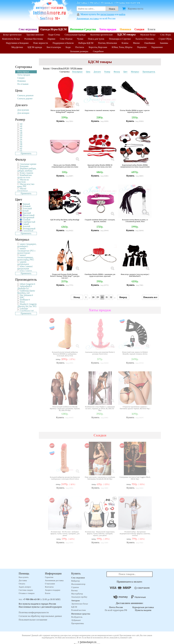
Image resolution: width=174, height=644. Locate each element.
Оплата (94, 3)
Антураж (75, 601)
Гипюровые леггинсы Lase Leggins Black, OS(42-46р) (135, 478)
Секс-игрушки (28, 29)
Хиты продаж (108, 29)
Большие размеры (79, 51)
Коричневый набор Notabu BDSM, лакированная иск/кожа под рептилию (135, 166)
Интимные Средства (83, 29)
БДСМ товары (127, 34)
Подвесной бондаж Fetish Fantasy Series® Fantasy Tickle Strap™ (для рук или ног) (65, 276)
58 (21, 144)
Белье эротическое (12, 35)
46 (21, 131)
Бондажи (24, 166)
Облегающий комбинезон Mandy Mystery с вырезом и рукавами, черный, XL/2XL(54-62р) (65, 408)
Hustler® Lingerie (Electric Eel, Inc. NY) (27, 305)
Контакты (49, 587)
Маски (136, 43)
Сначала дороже (25, 99)
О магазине (50, 584)
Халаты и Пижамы (145, 39)
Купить (60, 121)
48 (21, 133)
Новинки (125, 29)
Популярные (23, 72)
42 (21, 126)
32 (111, 297)
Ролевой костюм (78, 610)
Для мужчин (23, 110)
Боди (68, 47)
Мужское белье (148, 35)
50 (21, 135)
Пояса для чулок (96, 39)
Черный (25, 204)
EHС (22, 297)
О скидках (107, 3)
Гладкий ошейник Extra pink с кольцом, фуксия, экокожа (100, 221)
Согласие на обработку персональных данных (40, 616)
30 (102, 297)
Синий (24, 224)
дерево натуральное (23, 263)
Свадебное (98, 51)
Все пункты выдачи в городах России (37, 604)
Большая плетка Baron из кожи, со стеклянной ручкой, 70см (135, 221)
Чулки (80, 39)
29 (98, 297)
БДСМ (74, 607)
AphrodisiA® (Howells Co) (25, 287)
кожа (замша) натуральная (25, 267)
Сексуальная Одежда (75, 35)
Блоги (151, 29)
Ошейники (150, 43)
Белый (24, 211)
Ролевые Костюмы (34, 39)
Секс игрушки (78, 578)
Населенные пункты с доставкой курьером (40, 607)
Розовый (25, 206)
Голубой (25, 220)
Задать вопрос (25, 587)
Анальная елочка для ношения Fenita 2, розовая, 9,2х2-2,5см (100, 353)
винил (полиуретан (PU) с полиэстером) (26, 251)
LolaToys (24, 309)
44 (21, 129)
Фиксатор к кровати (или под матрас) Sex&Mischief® (135, 275)
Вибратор (75, 581)
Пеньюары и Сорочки (120, 39)
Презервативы (78, 623)
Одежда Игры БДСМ (53, 29)
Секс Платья (66, 39)
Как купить (24, 577)
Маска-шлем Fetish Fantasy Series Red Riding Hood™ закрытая (65, 111)
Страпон (75, 587)
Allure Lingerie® (28, 284)
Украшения (157, 47)
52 (21, 137)
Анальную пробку (79, 597)
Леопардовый (28, 229)
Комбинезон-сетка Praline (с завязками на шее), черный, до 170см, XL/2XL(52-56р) (100, 408)
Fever (23, 302)
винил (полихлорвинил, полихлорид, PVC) (26, 257)
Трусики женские (35, 35)
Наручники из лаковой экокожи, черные (100, 110)
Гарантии (49, 577)
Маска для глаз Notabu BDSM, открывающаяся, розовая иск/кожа (65, 166)
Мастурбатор (77, 594)
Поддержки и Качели (63, 43)
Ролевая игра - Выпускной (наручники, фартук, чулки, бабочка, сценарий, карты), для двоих (100, 534)
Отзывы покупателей (128, 3)
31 (107, 297)
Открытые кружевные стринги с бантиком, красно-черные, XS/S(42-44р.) (135, 408)
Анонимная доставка (88, 19)
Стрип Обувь (165, 39)
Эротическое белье (80, 604)
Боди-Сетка (54, 35)
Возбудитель (77, 617)
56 (21, 142)
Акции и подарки (53, 590)
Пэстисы (80, 47)
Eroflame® (25, 300)
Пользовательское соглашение (33, 620)
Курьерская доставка (143, 607)
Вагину (74, 590)
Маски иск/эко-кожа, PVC (26, 185)
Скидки (139, 29)
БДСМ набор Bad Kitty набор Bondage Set (65, 221)
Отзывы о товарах (27, 593)
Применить (26, 153)
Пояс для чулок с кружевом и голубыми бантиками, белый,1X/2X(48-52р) (100, 478)
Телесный (26, 209)
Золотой (25, 226)
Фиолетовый (27, 215)
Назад (77, 297)
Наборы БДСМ (86, 43)
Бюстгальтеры (54, 47)
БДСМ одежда (35, 47)
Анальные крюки (28, 164)
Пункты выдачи (143, 610)
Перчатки (142, 47)
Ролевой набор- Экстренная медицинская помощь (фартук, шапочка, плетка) (135, 534)
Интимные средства (81, 614)
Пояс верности (41, 43)
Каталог (46, 68)
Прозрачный (27, 217)
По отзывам (23, 84)
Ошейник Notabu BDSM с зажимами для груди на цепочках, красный (100, 275)
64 (21, 151)
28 (93, 297)
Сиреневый (27, 231)
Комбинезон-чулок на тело (25, 176)
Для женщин (23, 113)
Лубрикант (76, 620)
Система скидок (26, 590)
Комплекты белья (11, 39)
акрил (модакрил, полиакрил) (27, 245)
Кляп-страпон (27, 173)
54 (21, 140)
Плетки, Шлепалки (107, 43)
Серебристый (28, 222)
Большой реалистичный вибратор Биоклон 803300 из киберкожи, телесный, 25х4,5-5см (65, 354)
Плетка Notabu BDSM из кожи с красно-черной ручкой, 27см (135, 111)
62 (21, 149)
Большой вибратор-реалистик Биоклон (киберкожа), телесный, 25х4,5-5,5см (65, 478)
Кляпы (125, 43)
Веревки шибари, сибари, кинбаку (27, 170)
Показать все (150, 297)
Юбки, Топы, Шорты (122, 47)
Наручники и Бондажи (17, 43)
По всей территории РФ (116, 609)
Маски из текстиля (23, 181)
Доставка (82, 3)
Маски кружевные (23, 190)
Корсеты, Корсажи (98, 47)
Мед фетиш (17, 47)
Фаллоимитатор (78, 584)
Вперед (123, 297)
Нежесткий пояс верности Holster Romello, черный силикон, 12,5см (135, 353)
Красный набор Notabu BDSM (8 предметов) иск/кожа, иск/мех (100, 166)
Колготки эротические (101, 35)
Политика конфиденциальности (34, 612)
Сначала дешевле (25, 95)
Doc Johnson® (27, 295)
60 (21, 146)
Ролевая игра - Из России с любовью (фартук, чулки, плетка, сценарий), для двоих (65, 534)
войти (122, 14)
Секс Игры (166, 35)
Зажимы (164, 43)
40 (21, 124)
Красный (26, 213)
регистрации (107, 14)
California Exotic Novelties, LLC (26, 292)
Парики (51, 39)
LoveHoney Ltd (27, 311)
